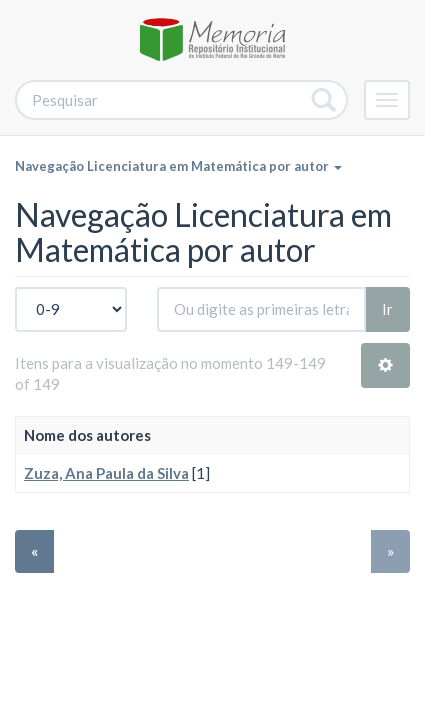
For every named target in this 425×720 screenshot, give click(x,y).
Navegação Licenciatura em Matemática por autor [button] (178, 166)
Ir (387, 309)
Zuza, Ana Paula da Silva (106, 473)
